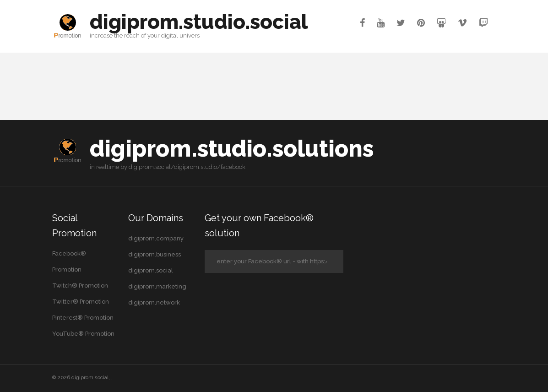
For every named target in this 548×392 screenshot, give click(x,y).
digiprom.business (155, 254)
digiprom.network (154, 302)
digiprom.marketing (157, 286)
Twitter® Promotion (81, 302)
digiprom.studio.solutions (232, 149)
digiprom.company (156, 238)
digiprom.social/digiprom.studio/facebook (187, 167)
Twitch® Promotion (80, 286)
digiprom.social (151, 270)
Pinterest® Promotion (83, 318)
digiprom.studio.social (199, 22)
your (154, 35)
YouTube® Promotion (83, 334)
